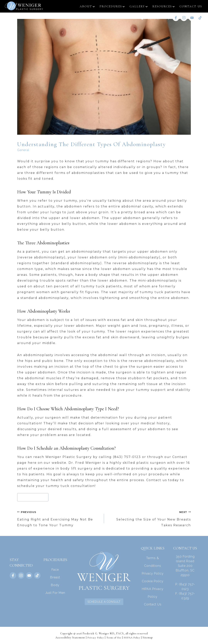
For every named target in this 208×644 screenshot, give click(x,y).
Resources (162, 6)
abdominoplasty (33, 497)
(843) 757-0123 (157, 18)
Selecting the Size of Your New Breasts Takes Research (149, 518)
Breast (55, 577)
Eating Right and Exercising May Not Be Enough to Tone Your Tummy (59, 518)
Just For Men (55, 593)
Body (55, 585)
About (86, 6)
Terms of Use (114, 637)
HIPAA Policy (133, 637)
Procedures (111, 6)
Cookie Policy (153, 581)
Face (55, 569)
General (23, 150)
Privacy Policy (153, 573)
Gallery (137, 6)
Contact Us (191, 6)
